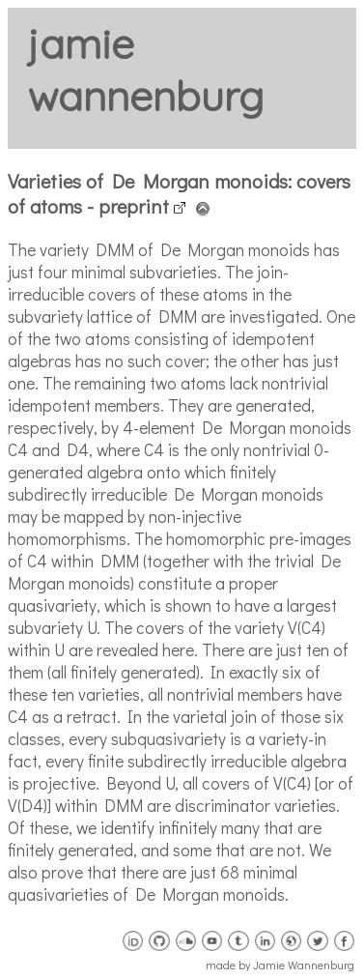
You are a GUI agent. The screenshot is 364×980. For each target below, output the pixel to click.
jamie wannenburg (145, 70)
